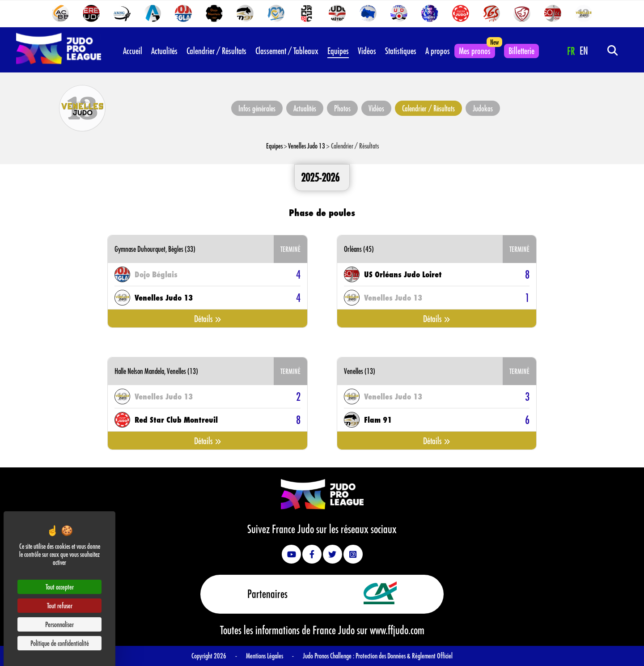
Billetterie (521, 51)
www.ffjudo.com (397, 630)
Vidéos (367, 51)
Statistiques (401, 51)
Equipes (338, 51)
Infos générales (257, 108)
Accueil (133, 51)
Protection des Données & (384, 655)
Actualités (164, 51)
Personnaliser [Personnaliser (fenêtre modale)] (59, 624)
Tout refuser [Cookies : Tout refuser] (60, 605)
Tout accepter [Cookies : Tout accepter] (60, 587)
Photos (342, 108)
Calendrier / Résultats (216, 51)
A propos (438, 51)
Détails (208, 318)
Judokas (483, 108)
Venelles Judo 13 (307, 146)
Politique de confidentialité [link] (60, 643)
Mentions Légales (265, 655)
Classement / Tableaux (287, 51)
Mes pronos (475, 51)
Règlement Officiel (432, 655)
